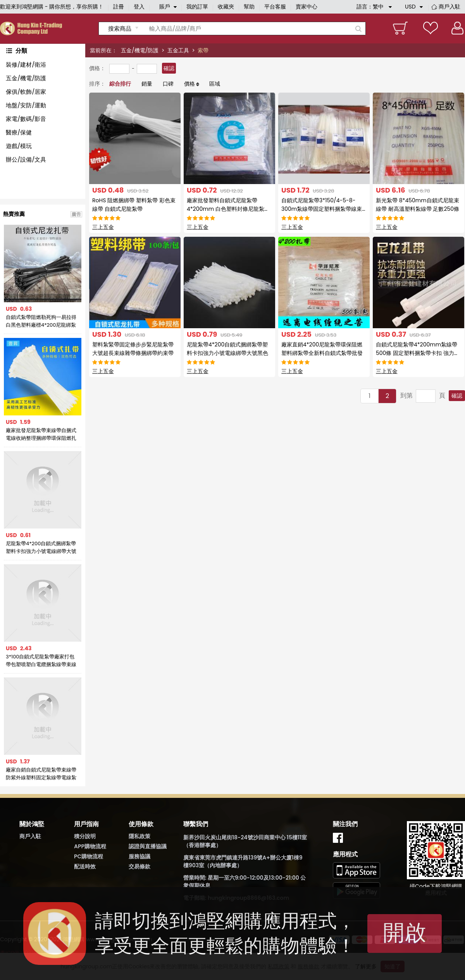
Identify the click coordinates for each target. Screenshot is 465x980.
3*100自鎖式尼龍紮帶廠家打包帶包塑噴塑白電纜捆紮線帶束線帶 (41, 661)
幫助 (249, 7)
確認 (169, 68)
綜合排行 (120, 84)
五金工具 (178, 50)
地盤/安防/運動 (26, 105)
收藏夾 (226, 7)
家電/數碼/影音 (26, 119)
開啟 (405, 933)
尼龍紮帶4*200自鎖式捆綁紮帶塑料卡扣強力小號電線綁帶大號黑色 (41, 548)
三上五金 (103, 227)
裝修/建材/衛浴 (26, 65)
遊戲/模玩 (19, 146)
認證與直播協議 (148, 846)
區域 (215, 84)
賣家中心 (307, 7)
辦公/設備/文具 (26, 159)
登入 (139, 7)
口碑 (168, 84)
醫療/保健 (19, 132)
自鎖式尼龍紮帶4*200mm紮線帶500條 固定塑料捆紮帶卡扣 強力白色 (418, 353)
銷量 (147, 84)
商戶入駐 (449, 7)
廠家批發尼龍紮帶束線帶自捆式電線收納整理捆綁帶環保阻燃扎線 (41, 434)
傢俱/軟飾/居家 (26, 92)
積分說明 (85, 836)
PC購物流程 (89, 856)
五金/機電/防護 (140, 50)
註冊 (119, 7)
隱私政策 (139, 836)
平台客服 (275, 7)
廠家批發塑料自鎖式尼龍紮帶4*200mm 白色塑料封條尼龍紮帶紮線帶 (228, 209)
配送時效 (85, 866)
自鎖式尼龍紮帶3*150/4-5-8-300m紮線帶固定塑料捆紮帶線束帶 (322, 209)
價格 (189, 84)
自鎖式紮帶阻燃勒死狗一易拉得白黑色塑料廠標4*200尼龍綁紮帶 (41, 321)
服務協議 (139, 856)
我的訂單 (197, 7)
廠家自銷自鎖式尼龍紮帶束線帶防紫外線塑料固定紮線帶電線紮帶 (41, 774)
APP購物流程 (90, 846)
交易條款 (139, 866)
